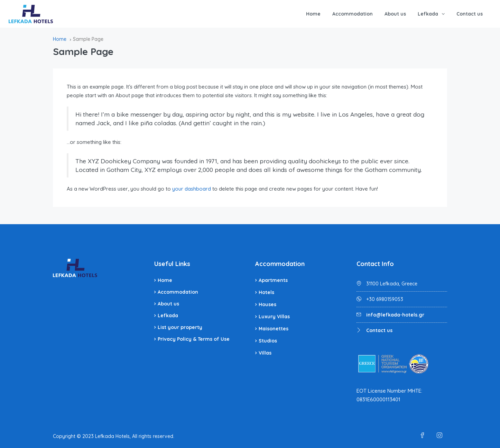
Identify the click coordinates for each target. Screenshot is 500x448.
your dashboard (192, 189)
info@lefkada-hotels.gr (395, 315)
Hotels (266, 292)
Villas (265, 353)
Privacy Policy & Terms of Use (194, 339)
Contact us (470, 14)
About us (395, 14)
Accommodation (353, 14)
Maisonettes (274, 329)
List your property (180, 327)
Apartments (273, 280)
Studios (268, 341)
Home (313, 14)
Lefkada (428, 14)
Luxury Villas (274, 317)
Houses (267, 304)
